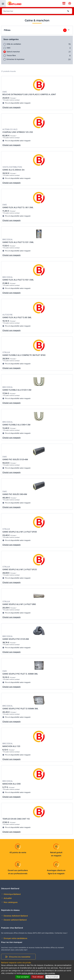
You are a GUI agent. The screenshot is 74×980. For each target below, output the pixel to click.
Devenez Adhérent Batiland (15, 916)
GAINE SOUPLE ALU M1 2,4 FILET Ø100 (20, 532)
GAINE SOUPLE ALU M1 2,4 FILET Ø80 (19, 604)
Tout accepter (23, 977)
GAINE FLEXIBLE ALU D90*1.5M (16, 425)
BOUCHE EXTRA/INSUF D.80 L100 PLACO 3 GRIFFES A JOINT (29, 94)
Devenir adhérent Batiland (15, 920)
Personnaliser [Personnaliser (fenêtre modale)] (52, 977)
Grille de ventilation (14, 44)
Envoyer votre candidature (15, 938)
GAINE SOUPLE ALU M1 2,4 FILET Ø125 (20, 569)
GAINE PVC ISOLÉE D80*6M (15, 494)
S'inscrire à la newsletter (20, 957)
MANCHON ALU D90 (12, 784)
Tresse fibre (11, 55)
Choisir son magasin (12, 107)
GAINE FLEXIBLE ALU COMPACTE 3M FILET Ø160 (24, 355)
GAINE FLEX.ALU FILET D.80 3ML (17, 317)
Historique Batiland (12, 894)
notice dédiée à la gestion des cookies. (38, 973)
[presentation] (3, 4)
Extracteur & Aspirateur (15, 59)
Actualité (7, 898)
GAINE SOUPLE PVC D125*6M (16, 639)
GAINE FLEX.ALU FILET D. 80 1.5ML (18, 207)
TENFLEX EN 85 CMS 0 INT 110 (16, 819)
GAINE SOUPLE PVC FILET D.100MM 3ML (20, 709)
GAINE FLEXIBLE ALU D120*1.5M (17, 390)
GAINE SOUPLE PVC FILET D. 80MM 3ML (20, 674)
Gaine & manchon (13, 52)
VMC (8, 48)
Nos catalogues (10, 902)
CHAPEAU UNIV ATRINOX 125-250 (18, 132)
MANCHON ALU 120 (11, 746)
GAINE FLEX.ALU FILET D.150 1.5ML (18, 280)
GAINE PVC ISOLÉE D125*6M (15, 459)
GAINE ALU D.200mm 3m (13, 170)
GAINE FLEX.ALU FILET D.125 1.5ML (18, 242)
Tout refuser (38, 977)
